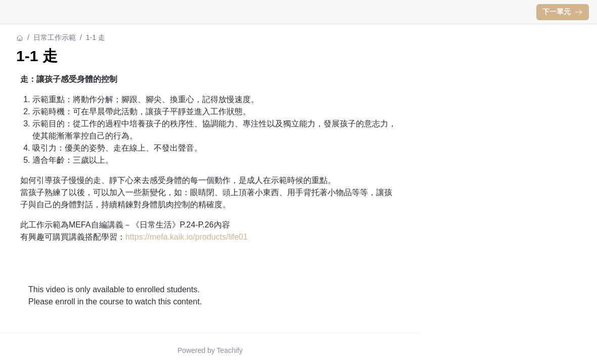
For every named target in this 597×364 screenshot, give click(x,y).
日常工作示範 (55, 37)
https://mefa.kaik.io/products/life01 (187, 237)
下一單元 (563, 12)
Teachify (230, 350)
